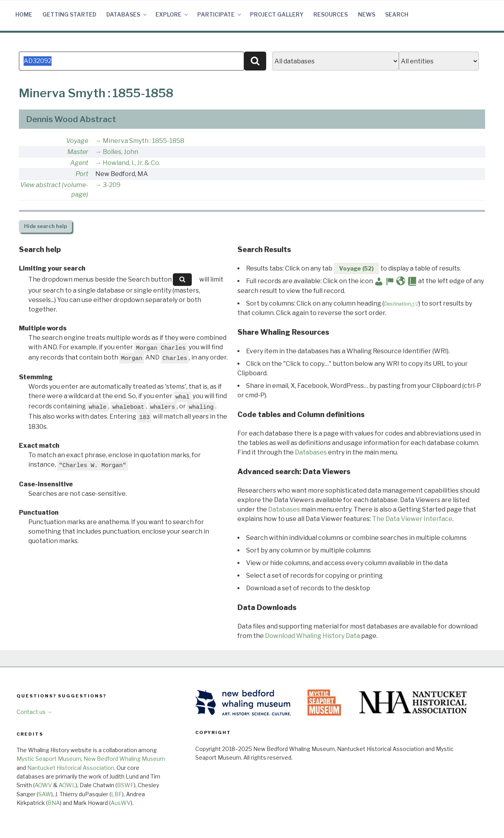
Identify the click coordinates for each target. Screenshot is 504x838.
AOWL (67, 785)
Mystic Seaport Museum (49, 759)
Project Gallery (277, 14)
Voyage (77, 141)
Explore (172, 14)
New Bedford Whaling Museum (124, 759)
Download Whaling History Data (312, 636)
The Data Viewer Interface (412, 519)
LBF (117, 794)
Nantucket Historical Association (71, 768)
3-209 (112, 185)
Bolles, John (120, 152)
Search (397, 14)
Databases (127, 14)
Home (24, 14)
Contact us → (34, 712)
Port (82, 174)
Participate (220, 14)
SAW (45, 794)
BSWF (125, 785)
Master (78, 152)
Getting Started (69, 14)
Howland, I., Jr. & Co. (132, 163)
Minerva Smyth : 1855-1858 (144, 141)
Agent (79, 163)
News (367, 14)
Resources (331, 14)
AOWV (43, 785)
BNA (54, 803)
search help (45, 226)
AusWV (121, 803)
